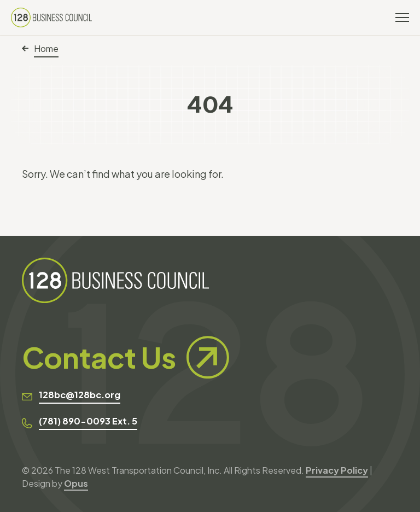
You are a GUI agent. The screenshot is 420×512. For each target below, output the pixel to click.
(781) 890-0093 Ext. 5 (88, 421)
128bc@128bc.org (80, 395)
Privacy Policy (337, 470)
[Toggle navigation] (402, 18)
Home (40, 48)
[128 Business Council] (51, 18)
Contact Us (126, 357)
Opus (76, 483)
